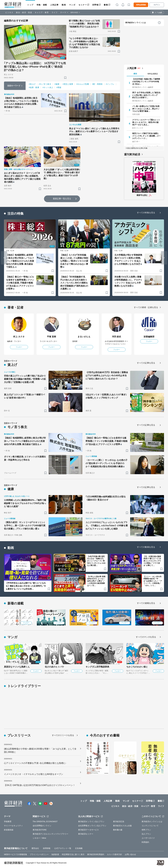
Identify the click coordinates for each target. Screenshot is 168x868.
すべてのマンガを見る (146, 637)
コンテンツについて (150, 826)
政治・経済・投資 (24, 12)
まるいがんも (84, 337)
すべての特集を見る (146, 213)
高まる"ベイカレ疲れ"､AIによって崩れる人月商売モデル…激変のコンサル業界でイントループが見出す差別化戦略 (94, 131)
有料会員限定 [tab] (153, 74)
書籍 (106, 5)
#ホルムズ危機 (83, 84)
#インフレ (110, 84)
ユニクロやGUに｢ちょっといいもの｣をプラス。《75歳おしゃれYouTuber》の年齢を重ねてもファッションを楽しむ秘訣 (107, 526)
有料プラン (146, 830)
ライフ (55, 12)
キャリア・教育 (42, 12)
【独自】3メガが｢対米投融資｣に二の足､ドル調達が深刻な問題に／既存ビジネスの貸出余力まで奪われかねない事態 (74, 261)
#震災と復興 (68, 84)
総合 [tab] (135, 74)
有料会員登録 (141, 5)
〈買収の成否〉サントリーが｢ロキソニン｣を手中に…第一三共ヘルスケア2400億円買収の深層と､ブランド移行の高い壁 (25, 526)
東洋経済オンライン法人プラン (91, 822)
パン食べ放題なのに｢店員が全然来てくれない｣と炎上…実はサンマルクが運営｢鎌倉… (146, 109)
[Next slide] (164, 258)
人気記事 (54, 5)
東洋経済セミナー (86, 834)
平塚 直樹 (52, 337)
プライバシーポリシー (39, 854)
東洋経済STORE (40, 830)
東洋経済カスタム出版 (122, 826)
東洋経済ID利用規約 (96, 854)
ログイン (157, 5)
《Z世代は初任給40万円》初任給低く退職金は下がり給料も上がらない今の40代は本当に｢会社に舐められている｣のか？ (107, 376)
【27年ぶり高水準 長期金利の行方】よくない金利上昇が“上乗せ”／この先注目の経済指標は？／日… (96, 581)
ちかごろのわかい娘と (137, 667)
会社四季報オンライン (42, 826)
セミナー (83, 5)
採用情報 (47, 848)
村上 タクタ (19, 337)
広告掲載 (79, 848)
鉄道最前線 (9, 830)
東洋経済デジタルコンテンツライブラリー (51, 834)
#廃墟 (59, 87)
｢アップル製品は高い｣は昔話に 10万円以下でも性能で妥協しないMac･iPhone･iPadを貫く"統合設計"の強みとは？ (35, 67)
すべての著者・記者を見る (146, 307)
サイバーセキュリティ (13, 826)
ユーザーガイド (148, 838)
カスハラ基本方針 (114, 854)
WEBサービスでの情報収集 (16, 854)
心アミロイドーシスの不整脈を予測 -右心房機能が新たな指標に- (35, 763)
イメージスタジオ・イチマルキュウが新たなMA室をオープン (34, 774)
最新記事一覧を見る (62, 199)
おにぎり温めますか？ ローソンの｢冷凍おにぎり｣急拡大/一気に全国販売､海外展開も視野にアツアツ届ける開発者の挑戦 (22, 177)
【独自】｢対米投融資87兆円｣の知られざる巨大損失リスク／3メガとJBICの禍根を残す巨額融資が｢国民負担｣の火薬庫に (74, 283)
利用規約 (145, 842)
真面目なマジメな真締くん (17, 667)
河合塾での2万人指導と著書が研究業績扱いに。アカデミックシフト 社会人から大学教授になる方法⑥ (128, 281)
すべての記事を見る (146, 363)
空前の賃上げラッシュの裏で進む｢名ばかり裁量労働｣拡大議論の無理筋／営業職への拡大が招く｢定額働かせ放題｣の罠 (25, 379)
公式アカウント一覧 (63, 848)
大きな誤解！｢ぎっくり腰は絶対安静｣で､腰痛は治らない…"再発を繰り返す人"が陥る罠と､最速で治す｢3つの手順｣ (62, 174)
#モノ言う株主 (45, 84)
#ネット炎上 (48, 87)
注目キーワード (14, 86)
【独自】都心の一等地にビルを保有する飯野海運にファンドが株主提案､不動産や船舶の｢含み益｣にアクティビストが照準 (20, 283)
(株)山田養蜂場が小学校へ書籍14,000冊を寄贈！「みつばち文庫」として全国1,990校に (40, 750)
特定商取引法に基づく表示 (73, 854)
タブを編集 (158, 13)
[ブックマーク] (65, 78)
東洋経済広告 (119, 822)
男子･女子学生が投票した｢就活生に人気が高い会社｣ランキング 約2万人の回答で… (146, 95)
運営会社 (35, 848)
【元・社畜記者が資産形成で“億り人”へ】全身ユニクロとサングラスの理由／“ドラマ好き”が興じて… (152, 561)
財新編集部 (149, 337)
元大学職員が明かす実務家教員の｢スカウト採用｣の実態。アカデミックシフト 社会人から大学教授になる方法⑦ (128, 259)
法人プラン (146, 834)
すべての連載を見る (146, 603)
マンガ (72, 5)
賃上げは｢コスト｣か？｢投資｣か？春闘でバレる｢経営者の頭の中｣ (24, 396)
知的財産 (55, 854)
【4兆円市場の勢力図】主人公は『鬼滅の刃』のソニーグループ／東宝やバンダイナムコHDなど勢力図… (96, 561)
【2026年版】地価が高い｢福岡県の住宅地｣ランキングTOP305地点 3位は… (146, 81)
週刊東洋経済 (132, 154)
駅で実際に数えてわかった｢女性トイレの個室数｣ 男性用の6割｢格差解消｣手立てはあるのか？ (85, 24)
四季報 (95, 5)
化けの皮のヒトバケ (54, 667)
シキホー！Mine (39, 838)
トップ (30, 5)
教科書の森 (118, 830)
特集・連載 (42, 5)
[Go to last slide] (4, 258)
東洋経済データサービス (88, 830)
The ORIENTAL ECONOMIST (45, 822)
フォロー (19, 347)
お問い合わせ (130, 854)
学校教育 (8, 822)
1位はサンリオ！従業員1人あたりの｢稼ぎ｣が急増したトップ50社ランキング (106, 396)
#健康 (57, 84)
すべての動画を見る (146, 547)
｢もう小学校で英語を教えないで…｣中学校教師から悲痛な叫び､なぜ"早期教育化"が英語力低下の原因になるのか (84, 43)
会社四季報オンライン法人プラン (92, 826)
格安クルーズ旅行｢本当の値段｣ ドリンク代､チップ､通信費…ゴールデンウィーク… (146, 136)
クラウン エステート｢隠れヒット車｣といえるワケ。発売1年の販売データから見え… (146, 122)
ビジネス (9, 12)
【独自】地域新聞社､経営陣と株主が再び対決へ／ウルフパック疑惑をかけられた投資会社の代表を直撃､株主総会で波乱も (21, 102)
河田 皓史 (117, 337)
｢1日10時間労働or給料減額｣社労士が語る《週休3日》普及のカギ (106, 498)
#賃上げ (32, 84)
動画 (64, 5)
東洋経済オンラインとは (136, 23)
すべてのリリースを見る (63, 735)
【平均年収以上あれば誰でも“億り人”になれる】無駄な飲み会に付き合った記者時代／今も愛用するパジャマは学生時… (26, 586)
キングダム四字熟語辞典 (97, 667)
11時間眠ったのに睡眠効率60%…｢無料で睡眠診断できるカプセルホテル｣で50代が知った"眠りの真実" (25, 503)
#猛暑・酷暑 (34, 87)
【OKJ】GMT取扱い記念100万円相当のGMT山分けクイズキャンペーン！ (40, 785)
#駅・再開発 (97, 84)
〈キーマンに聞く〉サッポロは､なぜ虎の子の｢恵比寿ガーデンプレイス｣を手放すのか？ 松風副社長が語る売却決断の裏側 (107, 463)
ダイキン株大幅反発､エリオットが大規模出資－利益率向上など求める (25, 458)
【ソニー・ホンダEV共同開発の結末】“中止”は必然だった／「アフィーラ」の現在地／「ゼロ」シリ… (153, 581)
